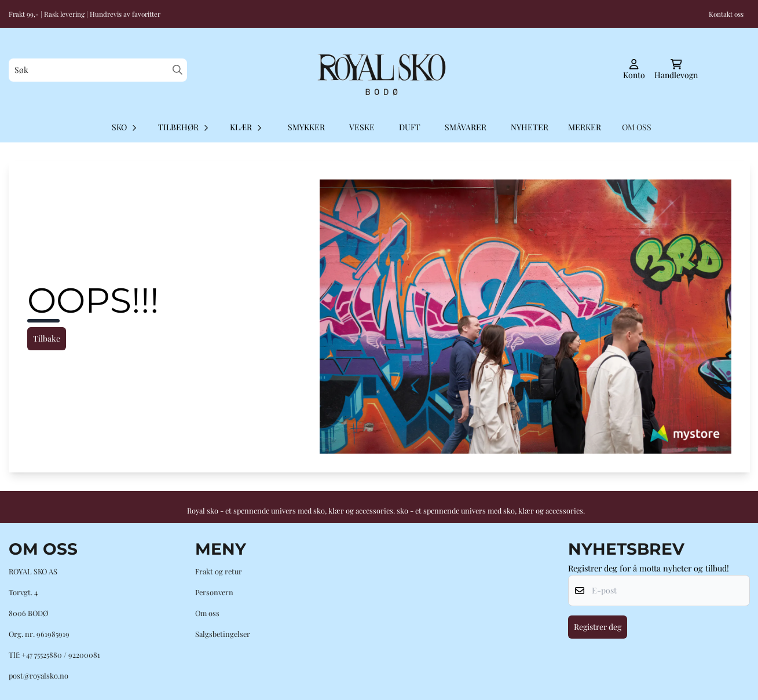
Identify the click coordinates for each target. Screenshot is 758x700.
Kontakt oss (726, 14)
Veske (362, 127)
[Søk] (98, 70)
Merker (585, 127)
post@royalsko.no (39, 675)
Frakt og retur (219, 571)
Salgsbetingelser (223, 634)
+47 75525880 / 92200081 (61, 655)
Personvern (214, 592)
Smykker (306, 127)
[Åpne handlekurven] (676, 70)
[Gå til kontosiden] (634, 70)
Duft (410, 127)
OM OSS (637, 127)
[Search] (177, 70)
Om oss (207, 613)
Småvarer (466, 127)
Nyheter (530, 127)
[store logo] (379, 70)
